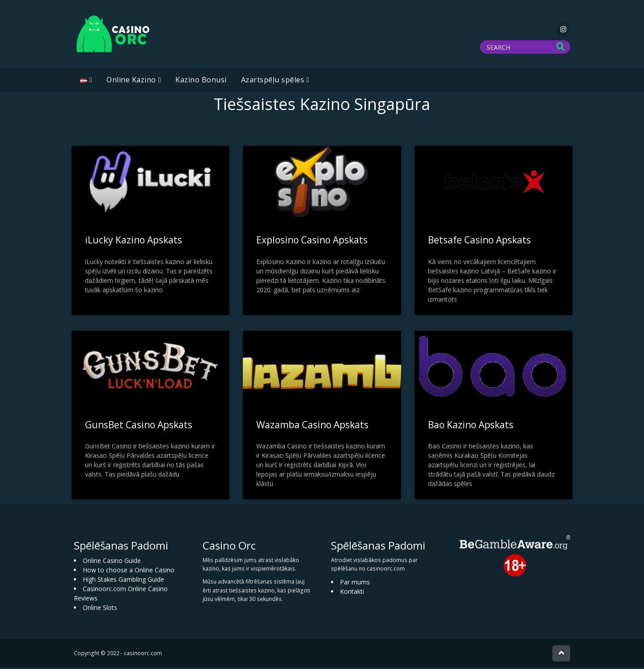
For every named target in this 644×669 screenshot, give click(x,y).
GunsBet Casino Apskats (139, 426)
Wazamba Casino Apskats (312, 426)
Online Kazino (131, 81)
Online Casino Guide (112, 562)
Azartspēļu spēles (273, 81)
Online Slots (100, 609)
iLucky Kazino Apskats (133, 242)
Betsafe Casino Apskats (479, 242)
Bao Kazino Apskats (471, 426)
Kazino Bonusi (201, 81)
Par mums (355, 584)
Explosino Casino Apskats (312, 242)
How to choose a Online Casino (129, 571)
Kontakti (352, 593)
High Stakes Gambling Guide (123, 581)
